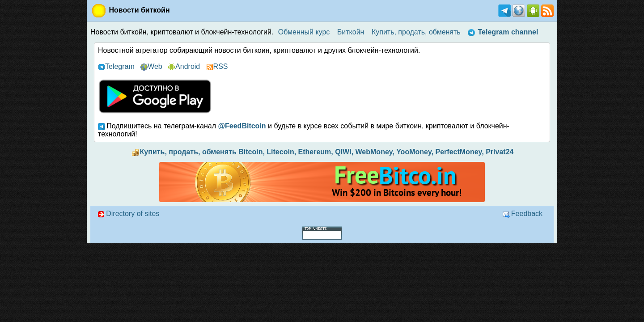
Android (184, 66)
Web (151, 66)
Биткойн (351, 32)
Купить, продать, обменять (416, 32)
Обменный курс (304, 32)
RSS (217, 66)
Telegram (116, 66)
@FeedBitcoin (242, 126)
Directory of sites (128, 214)
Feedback (523, 214)
